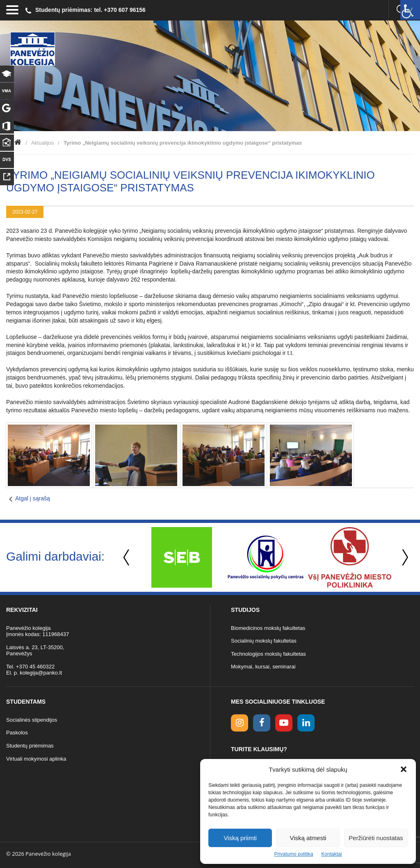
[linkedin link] (306, 723)
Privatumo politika (294, 854)
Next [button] (404, 558)
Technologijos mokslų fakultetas (268, 654)
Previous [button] (127, 558)
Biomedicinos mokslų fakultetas (268, 628)
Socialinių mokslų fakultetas (264, 641)
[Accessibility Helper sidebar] (410, 10)
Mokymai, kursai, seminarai (263, 667)
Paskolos (17, 733)
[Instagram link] (240, 723)
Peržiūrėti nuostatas (376, 838)
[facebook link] (262, 723)
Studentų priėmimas (30, 746)
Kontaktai (331, 854)
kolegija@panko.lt (41, 673)
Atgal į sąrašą (33, 498)
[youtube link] (284, 723)
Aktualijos (43, 143)
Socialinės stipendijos (32, 720)
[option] (181, 557)
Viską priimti (240, 838)
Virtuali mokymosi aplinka (36, 759)
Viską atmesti (308, 838)
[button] (404, 769)
